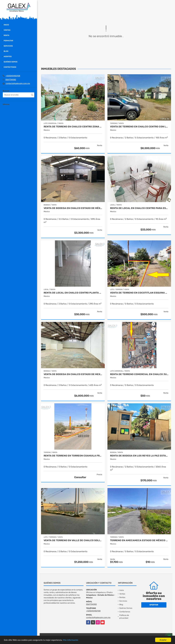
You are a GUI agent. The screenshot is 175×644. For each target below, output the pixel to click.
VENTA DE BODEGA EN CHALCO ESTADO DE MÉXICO (73, 208)
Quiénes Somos (11, 62)
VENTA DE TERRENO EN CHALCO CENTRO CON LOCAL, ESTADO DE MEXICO (139, 127)
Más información (71, 640)
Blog (6, 51)
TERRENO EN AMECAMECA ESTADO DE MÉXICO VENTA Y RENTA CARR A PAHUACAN (139, 540)
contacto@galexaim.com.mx (18, 83)
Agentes (8, 56)
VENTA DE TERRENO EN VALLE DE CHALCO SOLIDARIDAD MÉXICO (73, 540)
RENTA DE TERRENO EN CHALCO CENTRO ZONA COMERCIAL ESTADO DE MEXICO (73, 127)
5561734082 (11, 80)
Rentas (122, 597)
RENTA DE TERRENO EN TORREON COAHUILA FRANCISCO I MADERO (73, 456)
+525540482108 (13, 76)
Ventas (7, 30)
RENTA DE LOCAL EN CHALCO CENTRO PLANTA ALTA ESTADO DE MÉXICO (73, 293)
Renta (6, 35)
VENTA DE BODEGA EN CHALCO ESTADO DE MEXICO (73, 374)
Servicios (8, 46)
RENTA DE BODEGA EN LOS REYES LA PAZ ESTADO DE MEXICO (139, 456)
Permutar (8, 41)
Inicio (6, 25)
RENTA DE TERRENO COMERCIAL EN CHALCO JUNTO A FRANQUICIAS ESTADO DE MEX (139, 374)
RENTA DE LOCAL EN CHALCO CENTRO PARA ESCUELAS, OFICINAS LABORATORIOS (139, 208)
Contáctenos (10, 67)
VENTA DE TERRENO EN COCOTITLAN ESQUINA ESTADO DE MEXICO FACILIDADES (139, 293)
